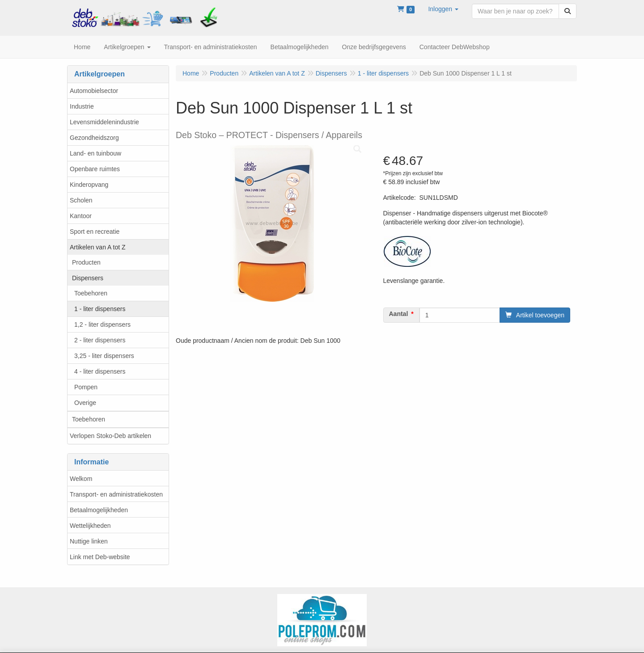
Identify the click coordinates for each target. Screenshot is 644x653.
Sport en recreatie (95, 232)
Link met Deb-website (100, 557)
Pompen (86, 387)
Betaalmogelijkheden (99, 510)
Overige (85, 403)
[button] (443, 9)
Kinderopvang (89, 185)
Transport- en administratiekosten (116, 494)
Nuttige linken (89, 541)
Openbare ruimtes (95, 169)
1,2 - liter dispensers (102, 324)
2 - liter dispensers (100, 340)
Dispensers (88, 278)
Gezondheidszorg (94, 138)
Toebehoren (91, 293)
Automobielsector (94, 91)
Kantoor (81, 216)
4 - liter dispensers (100, 371)
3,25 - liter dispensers (104, 356)
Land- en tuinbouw (95, 153)
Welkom (81, 479)
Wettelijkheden (90, 526)
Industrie (82, 106)
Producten (86, 262)
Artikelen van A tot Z (98, 247)
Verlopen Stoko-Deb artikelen (110, 436)
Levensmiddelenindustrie (104, 122)
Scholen (81, 200)
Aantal (399, 314)
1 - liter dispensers (100, 309)
